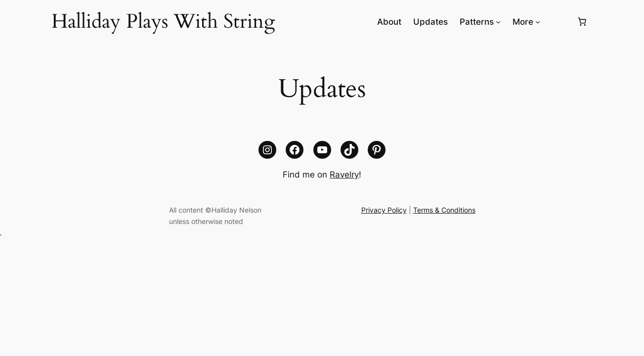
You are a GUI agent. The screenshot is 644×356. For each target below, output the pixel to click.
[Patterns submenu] (498, 22)
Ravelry (344, 175)
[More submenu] (538, 22)
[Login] (558, 22)
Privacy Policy (384, 210)
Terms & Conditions (444, 210)
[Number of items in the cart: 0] (582, 22)
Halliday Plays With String (163, 22)
